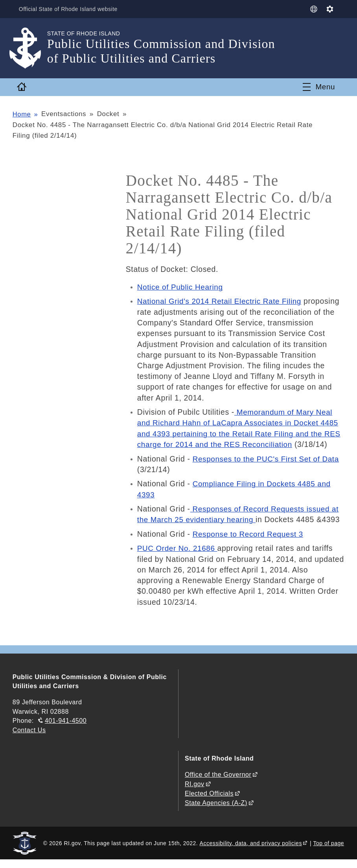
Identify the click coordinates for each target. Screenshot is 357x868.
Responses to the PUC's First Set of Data (268, 469)
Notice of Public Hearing (181, 287)
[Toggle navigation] (319, 87)
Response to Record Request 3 (249, 544)
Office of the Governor (218, 784)
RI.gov (195, 793)
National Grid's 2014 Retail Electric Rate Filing (222, 301)
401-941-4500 (66, 730)
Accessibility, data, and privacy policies (251, 851)
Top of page (329, 851)
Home (22, 114)
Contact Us (29, 740)
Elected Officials (209, 802)
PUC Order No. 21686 (178, 558)
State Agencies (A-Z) (216, 812)
